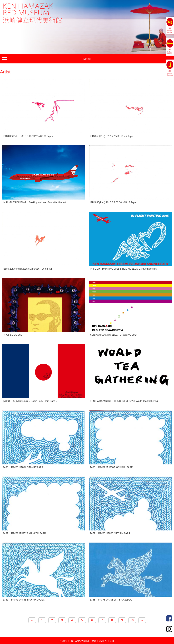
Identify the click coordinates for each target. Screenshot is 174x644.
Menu (87, 59)
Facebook (169, 618)
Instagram (169, 629)
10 (132, 620)
